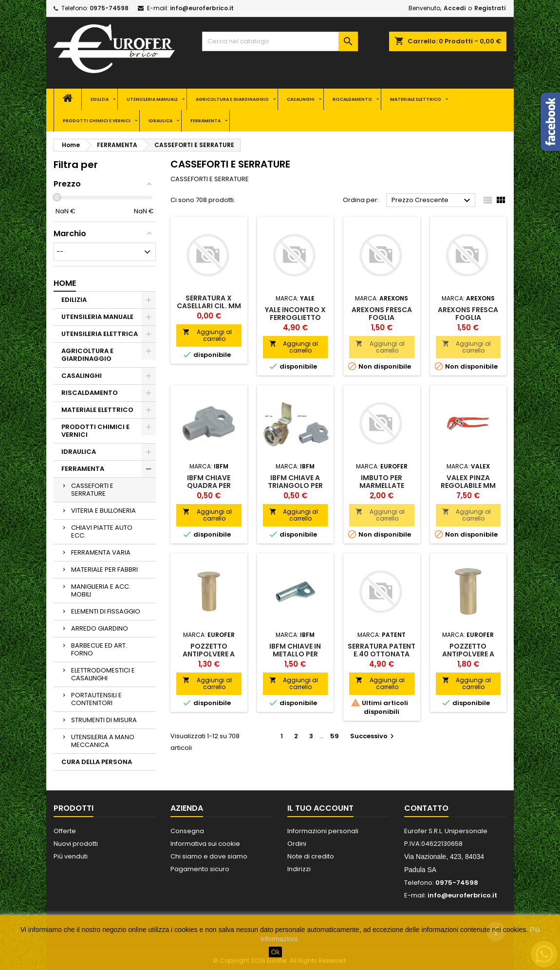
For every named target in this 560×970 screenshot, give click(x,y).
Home (65, 283)
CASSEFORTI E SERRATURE (92, 490)
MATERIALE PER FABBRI (104, 569)
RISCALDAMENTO (352, 99)
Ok (276, 952)
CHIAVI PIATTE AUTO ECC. (102, 532)
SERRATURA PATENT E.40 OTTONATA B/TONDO (382, 654)
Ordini (297, 844)
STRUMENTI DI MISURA (104, 720)
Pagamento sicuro (200, 869)
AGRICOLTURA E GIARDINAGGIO (232, 99)
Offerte (65, 831)
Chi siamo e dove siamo (209, 856)
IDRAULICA (160, 121)
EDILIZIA (100, 99)
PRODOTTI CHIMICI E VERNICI (97, 121)
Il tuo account (320, 808)
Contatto (426, 808)
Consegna (187, 831)
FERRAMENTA (205, 121)
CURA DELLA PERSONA (97, 762)
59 (335, 736)
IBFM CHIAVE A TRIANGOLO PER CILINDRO (295, 485)
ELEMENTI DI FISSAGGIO (106, 611)
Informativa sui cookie (205, 844)
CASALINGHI (301, 99)
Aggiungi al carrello (207, 335)
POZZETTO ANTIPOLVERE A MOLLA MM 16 (468, 654)
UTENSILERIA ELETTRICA (100, 334)
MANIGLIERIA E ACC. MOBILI (101, 590)
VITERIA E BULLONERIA (103, 511)
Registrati (490, 8)
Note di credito (311, 856)
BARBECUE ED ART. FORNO (99, 649)
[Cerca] (280, 41)
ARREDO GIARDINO (100, 628)
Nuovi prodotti (76, 844)
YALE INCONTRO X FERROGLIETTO (295, 314)
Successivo (373, 736)
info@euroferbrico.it (202, 8)
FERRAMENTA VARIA (101, 552)
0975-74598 (109, 8)
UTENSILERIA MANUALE (152, 99)
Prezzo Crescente (432, 201)
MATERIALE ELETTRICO (416, 99)
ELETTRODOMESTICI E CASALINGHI (103, 674)
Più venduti (71, 856)
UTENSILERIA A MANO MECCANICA (103, 741)
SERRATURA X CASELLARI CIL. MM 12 (209, 306)
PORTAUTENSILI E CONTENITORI (96, 699)
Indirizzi (299, 869)
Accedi (455, 8)
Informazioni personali (323, 831)
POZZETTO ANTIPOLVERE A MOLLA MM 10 (209, 654)
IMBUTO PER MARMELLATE (382, 482)
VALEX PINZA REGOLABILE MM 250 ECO (468, 485)
